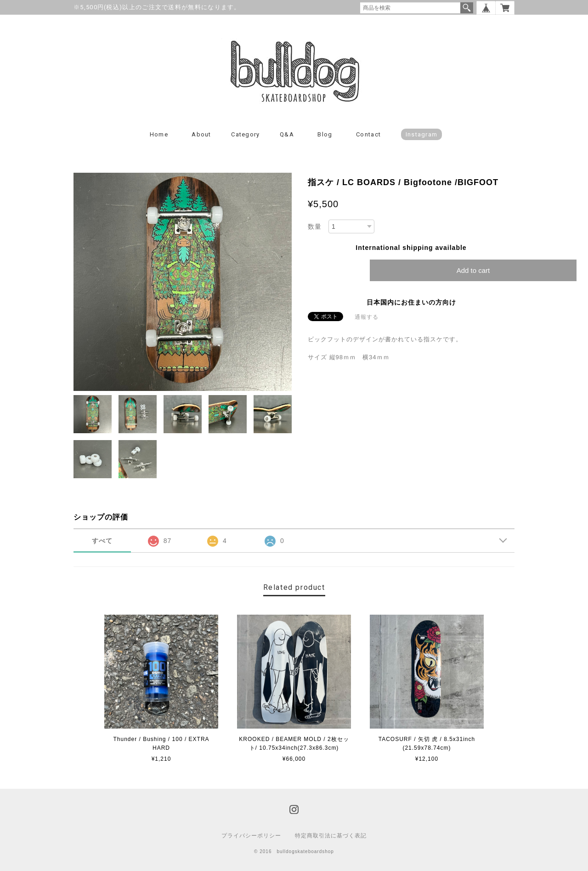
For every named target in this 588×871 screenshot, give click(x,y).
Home (159, 134)
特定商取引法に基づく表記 (331, 836)
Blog (325, 134)
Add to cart (473, 270)
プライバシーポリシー (251, 836)
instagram (422, 134)
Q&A (287, 134)
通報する (367, 317)
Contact (368, 134)
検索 (467, 8)
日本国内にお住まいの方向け (411, 302)
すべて (102, 541)
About (201, 134)
